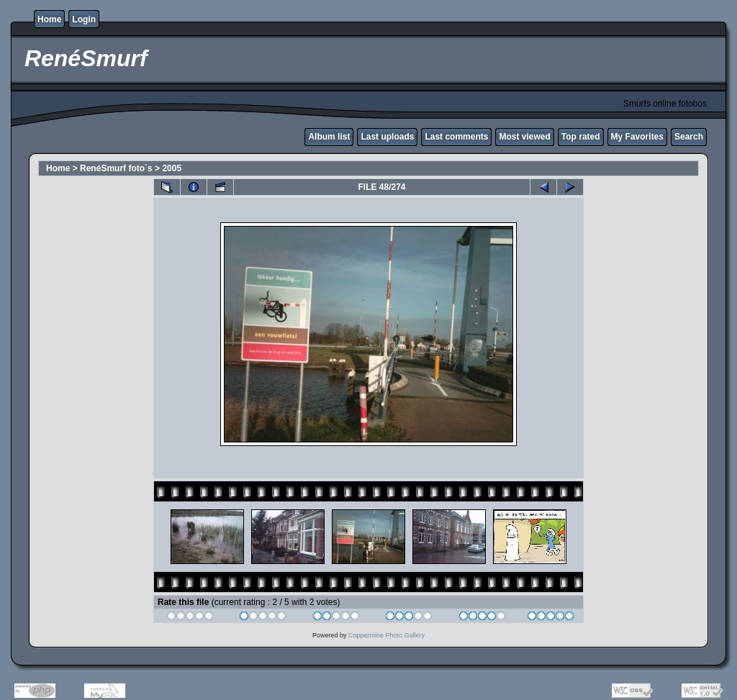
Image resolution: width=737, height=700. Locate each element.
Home (49, 19)
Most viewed (524, 137)
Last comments (456, 137)
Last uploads (387, 137)
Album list (329, 137)
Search (689, 137)
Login (84, 19)
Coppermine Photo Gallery (386, 635)
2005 (172, 168)
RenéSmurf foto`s (116, 168)
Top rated (581, 137)
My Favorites (637, 137)
